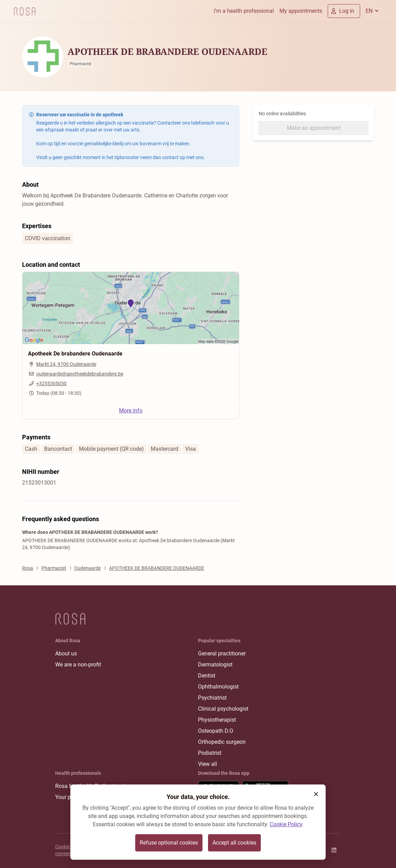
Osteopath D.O (216, 731)
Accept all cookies (234, 843)
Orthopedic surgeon (222, 742)
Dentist (207, 676)
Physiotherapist (217, 720)
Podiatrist (210, 753)
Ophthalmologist (218, 687)
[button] (316, 794)
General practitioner (222, 654)
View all (207, 764)
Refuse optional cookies (169, 843)
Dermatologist (215, 665)
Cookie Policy (286, 824)
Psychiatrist (212, 698)
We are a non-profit (78, 665)
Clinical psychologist (223, 709)
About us (66, 654)
